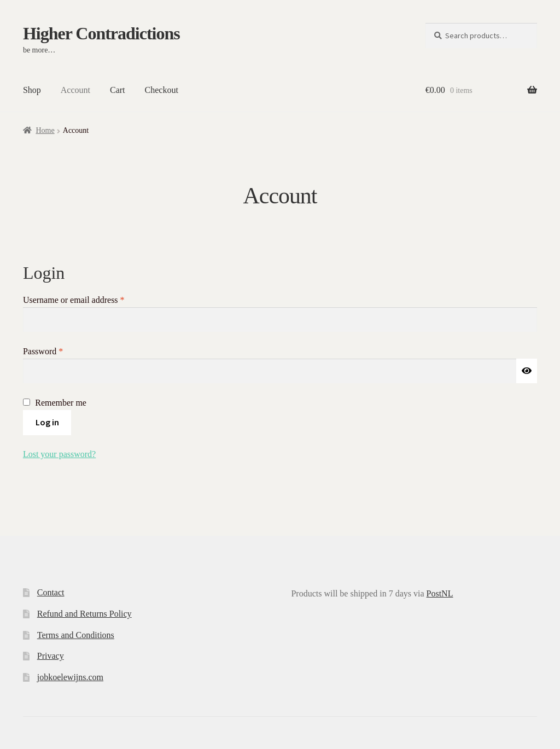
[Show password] (527, 371)
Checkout (162, 90)
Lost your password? (59, 454)
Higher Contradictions (101, 33)
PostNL (440, 593)
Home (45, 130)
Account (75, 90)
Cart (118, 90)
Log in (47, 422)
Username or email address (89, 299)
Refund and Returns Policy (84, 614)
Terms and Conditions (76, 635)
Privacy (51, 656)
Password (59, 350)
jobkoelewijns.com (70, 677)
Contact (51, 592)
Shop (32, 90)
